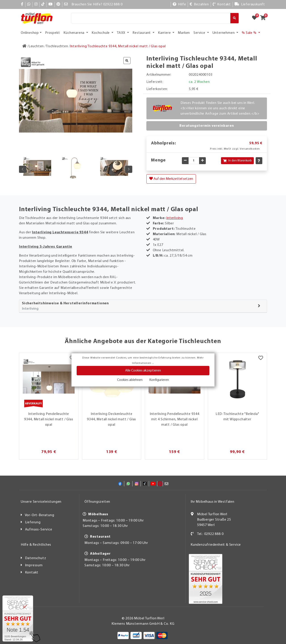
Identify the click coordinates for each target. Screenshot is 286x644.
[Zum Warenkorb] (264, 18)
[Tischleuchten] (57, 46)
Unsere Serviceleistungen (41, 502)
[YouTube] (51, 4)
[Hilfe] (179, 4)
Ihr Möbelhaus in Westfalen (212, 502)
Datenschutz (36, 558)
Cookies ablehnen (130, 380)
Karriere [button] (165, 33)
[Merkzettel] (261, 358)
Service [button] (200, 33)
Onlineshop (30, 33)
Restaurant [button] (142, 33)
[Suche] (151, 18)
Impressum (34, 565)
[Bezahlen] (199, 4)
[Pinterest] (58, 4)
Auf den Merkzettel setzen (171, 179)
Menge (158, 160)
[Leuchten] (36, 46)
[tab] (143, 306)
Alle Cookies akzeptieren (143, 371)
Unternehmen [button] (224, 33)
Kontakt (32, 573)
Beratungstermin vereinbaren (207, 126)
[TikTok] (43, 4)
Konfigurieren (159, 380)
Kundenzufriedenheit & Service (216, 545)
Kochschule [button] (101, 33)
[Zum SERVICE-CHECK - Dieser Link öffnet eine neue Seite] (18, 618)
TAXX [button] (122, 33)
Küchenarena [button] (74, 33)
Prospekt (53, 33)
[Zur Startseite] (24, 46)
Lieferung (33, 522)
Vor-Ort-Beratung (40, 515)
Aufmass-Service (39, 530)
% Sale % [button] (249, 33)
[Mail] (66, 4)
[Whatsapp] (29, 4)
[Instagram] (36, 4)
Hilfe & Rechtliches (36, 545)
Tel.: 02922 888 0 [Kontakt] (210, 534)
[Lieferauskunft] (250, 4)
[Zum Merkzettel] (256, 18)
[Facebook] (22, 4)
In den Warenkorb (237, 161)
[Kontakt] (222, 4)
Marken (184, 33)
